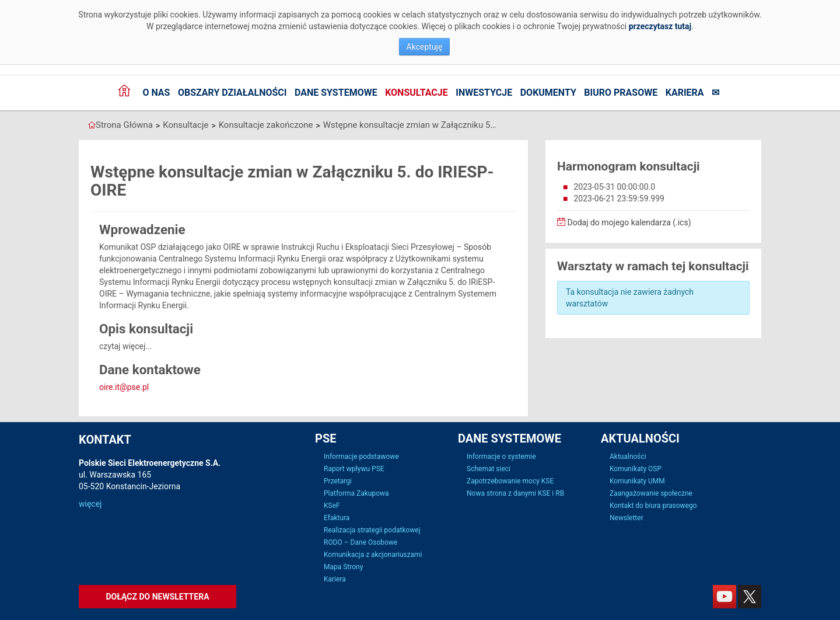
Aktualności (628, 457)
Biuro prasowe (621, 93)
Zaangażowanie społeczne (651, 493)
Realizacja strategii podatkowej (372, 530)
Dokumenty (548, 93)
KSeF (332, 506)
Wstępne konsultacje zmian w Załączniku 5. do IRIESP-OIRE (411, 125)
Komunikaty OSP (636, 469)
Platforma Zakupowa (356, 493)
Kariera (685, 93)
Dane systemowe (336, 93)
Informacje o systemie (501, 457)
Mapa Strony (343, 567)
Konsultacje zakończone (266, 125)
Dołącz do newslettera (157, 597)
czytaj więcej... (125, 346)
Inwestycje (484, 93)
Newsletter (626, 518)
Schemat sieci (489, 469)
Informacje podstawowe (361, 457)
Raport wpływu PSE (354, 469)
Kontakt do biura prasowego (653, 506)
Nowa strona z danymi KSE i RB (515, 493)
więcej (90, 504)
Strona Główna (124, 125)
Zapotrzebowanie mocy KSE (510, 481)
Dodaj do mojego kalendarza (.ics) (624, 222)
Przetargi (338, 481)
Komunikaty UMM (637, 481)
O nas (156, 93)
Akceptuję (425, 47)
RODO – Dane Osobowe (360, 542)
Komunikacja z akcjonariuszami (373, 555)
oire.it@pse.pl (124, 387)
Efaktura (337, 518)
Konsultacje (416, 93)
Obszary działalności (232, 93)
